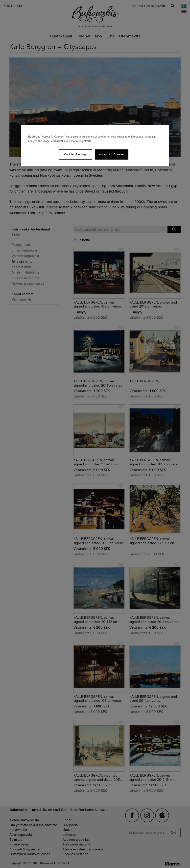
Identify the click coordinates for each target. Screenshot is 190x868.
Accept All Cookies (112, 154)
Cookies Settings (76, 154)
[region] (95, 146)
